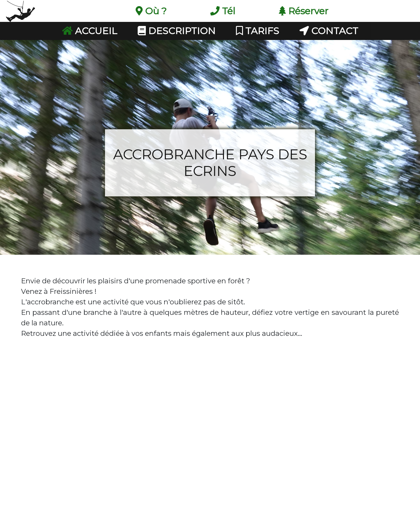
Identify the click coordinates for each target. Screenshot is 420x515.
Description (177, 31)
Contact (329, 31)
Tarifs (258, 31)
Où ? (151, 11)
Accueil (90, 31)
